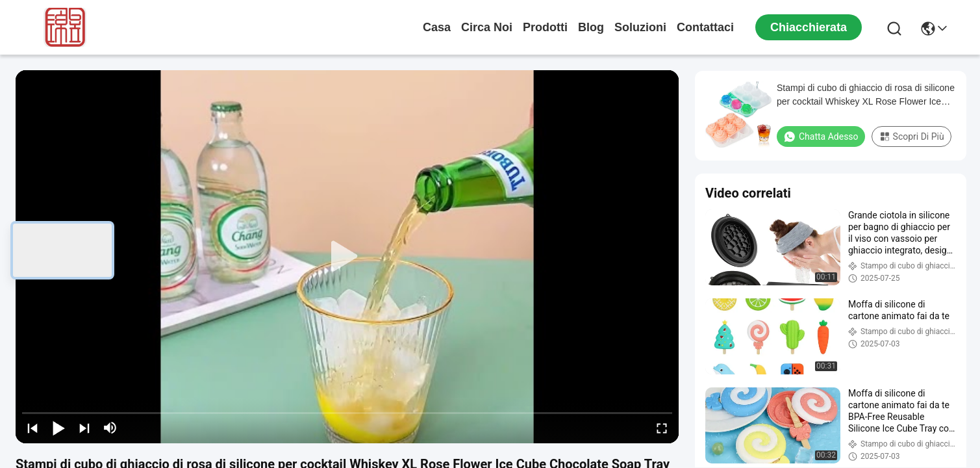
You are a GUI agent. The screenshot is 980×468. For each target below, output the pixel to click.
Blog (591, 27)
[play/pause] (58, 428)
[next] (84, 428)
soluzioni (640, 27)
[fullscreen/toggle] (662, 428)
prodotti (545, 27)
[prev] (32, 428)
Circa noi (487, 27)
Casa (437, 27)
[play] (347, 257)
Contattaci (705, 27)
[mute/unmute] (110, 428)
